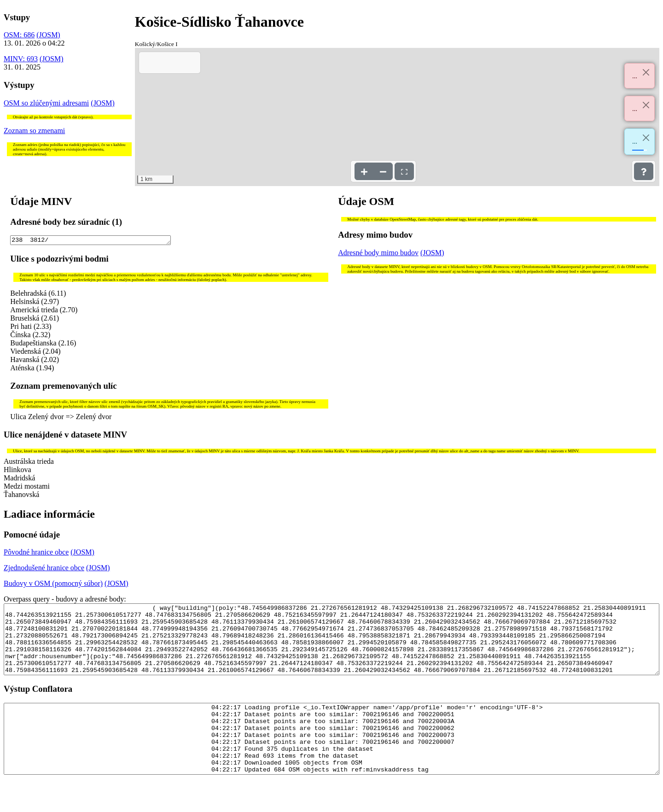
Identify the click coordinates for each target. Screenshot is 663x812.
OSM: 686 (19, 35)
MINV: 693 (21, 59)
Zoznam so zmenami (34, 131)
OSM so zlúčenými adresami (46, 103)
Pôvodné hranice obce (36, 553)
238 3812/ (90, 241)
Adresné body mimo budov (378, 253)
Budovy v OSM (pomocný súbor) (53, 585)
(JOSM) (48, 35)
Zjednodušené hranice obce (44, 569)
